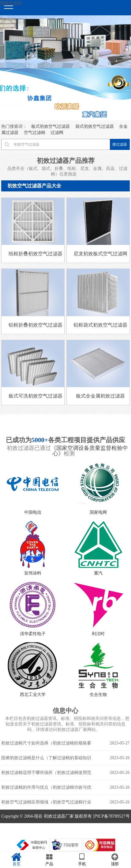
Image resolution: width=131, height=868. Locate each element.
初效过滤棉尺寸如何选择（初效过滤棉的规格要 (65, 743)
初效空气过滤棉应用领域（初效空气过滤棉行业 (65, 802)
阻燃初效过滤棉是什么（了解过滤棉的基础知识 (65, 758)
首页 (16, 860)
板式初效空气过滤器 (51, 126)
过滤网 (57, 133)
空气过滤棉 (35, 133)
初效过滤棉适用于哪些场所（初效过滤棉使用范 (65, 773)
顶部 (115, 860)
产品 (49, 860)
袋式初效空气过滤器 (95, 126)
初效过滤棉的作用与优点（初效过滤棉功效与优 (65, 787)
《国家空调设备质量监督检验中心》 (89, 451)
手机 (82, 860)
